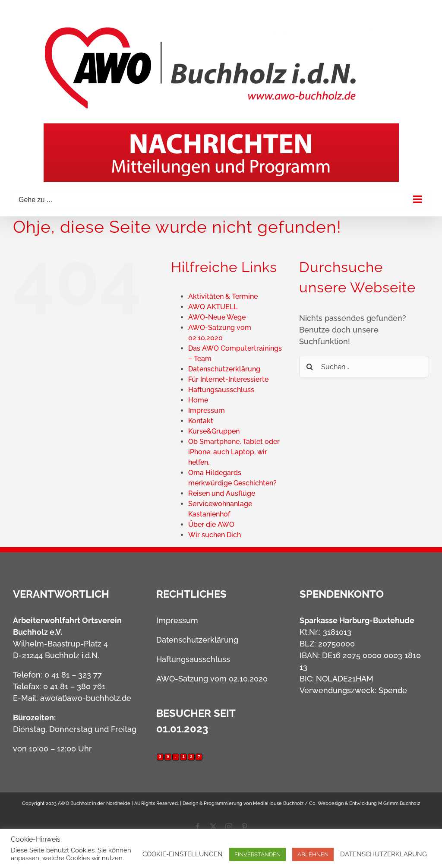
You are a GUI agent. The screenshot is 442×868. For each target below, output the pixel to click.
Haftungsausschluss (221, 390)
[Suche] (310, 367)
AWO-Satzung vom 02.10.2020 (212, 679)
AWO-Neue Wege (217, 317)
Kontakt (201, 421)
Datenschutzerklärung (224, 369)
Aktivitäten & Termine (223, 296)
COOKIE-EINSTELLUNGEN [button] (183, 854)
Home (198, 400)
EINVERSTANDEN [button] (257, 854)
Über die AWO (211, 524)
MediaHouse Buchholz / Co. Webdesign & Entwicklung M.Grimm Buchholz (336, 803)
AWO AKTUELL (213, 307)
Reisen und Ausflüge (222, 493)
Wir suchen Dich (215, 535)
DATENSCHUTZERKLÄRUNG (384, 854)
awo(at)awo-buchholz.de (86, 698)
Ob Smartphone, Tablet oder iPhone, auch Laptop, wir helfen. (234, 452)
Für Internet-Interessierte (228, 379)
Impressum (207, 410)
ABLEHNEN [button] (313, 854)
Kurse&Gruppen (214, 431)
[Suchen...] (364, 367)
